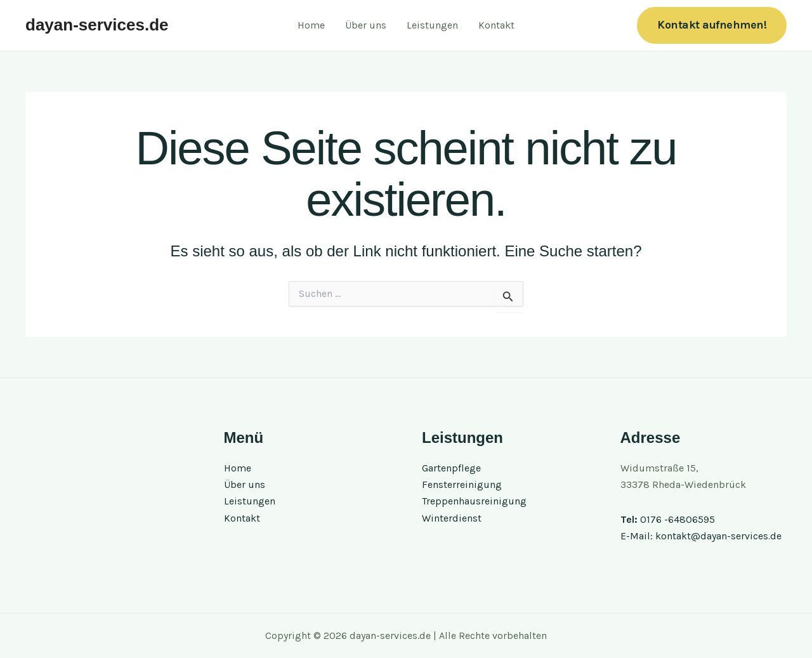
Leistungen (432, 25)
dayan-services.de (97, 25)
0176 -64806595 (678, 519)
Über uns (366, 25)
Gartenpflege (451, 468)
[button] (712, 25)
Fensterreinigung (462, 484)
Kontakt (496, 25)
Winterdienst (452, 518)
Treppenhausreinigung (474, 502)
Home (311, 25)
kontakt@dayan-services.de (718, 536)
